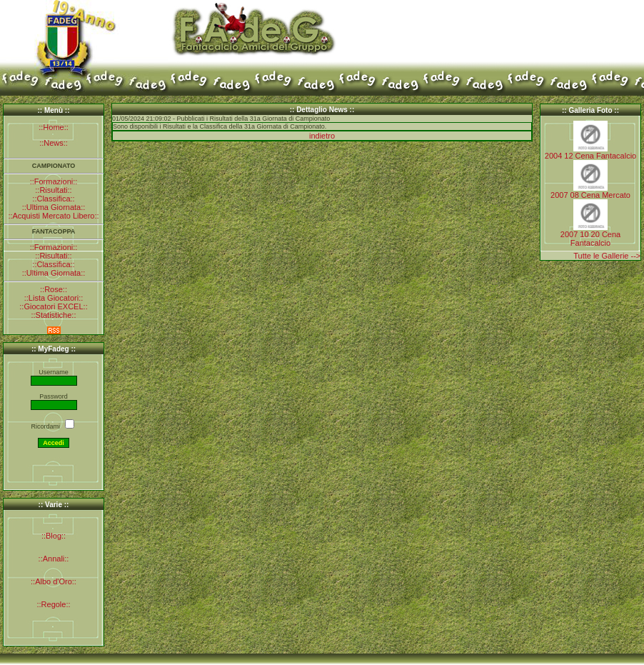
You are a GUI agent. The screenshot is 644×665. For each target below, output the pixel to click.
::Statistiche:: (54, 315)
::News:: (54, 143)
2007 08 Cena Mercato (590, 195)
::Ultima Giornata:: (54, 207)
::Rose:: (54, 289)
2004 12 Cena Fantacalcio (590, 156)
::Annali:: (54, 559)
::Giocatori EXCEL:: (53, 306)
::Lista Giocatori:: (54, 298)
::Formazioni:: (54, 181)
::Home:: (54, 127)
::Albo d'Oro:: (54, 581)
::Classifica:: (53, 199)
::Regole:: (53, 604)
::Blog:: (54, 536)
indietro (322, 136)
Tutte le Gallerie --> (607, 256)
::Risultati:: (53, 190)
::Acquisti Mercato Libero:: (53, 216)
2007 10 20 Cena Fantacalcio (590, 239)
